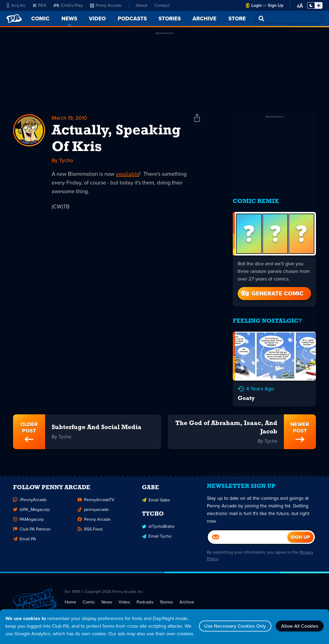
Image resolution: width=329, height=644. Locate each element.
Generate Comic (272, 292)
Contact (162, 5)
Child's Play (68, 5)
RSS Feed (90, 530)
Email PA (25, 540)
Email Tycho (157, 537)
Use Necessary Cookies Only (233, 622)
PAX (40, 5)
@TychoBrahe (158, 527)
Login (257, 5)
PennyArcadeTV (96, 500)
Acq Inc (16, 5)
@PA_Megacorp (31, 510)
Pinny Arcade (106, 5)
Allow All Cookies (299, 622)
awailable (128, 174)
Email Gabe (156, 500)
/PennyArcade (30, 500)
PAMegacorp (28, 520)
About (142, 5)
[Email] (247, 539)
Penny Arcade (94, 520)
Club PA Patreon (32, 530)
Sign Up (276, 5)
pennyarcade (93, 510)
